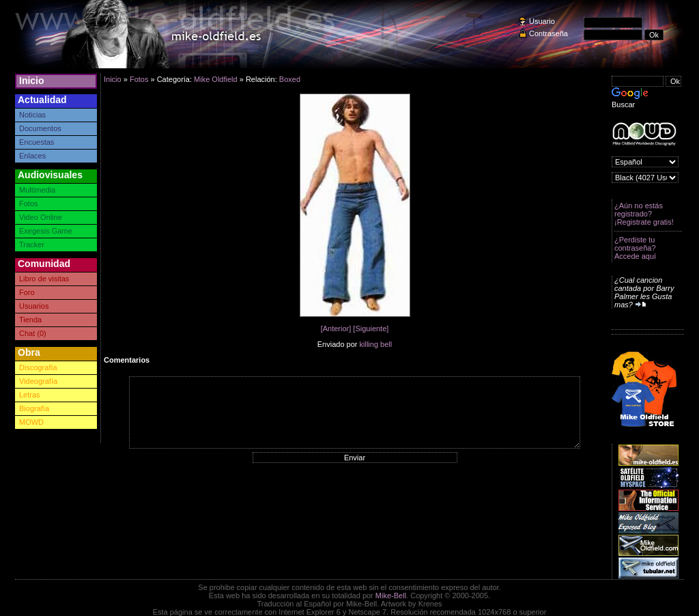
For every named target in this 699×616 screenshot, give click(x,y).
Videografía (38, 381)
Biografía (34, 408)
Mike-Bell (391, 596)
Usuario (542, 21)
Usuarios (34, 306)
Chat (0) (33, 333)
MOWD (31, 422)
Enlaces (32, 156)
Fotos (29, 204)
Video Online (41, 217)
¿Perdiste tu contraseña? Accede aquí (635, 248)
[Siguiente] (371, 328)
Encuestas (37, 142)
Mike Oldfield (216, 79)
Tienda (30, 320)
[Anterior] (336, 328)
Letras (30, 395)
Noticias (32, 115)
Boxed (290, 79)
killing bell (376, 344)
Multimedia (37, 190)
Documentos (40, 128)
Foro (27, 292)
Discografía (38, 367)
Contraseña (548, 33)
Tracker (32, 244)
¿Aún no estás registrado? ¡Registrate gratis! (644, 214)
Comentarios (127, 360)
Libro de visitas (44, 279)
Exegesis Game (46, 231)
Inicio (32, 81)
